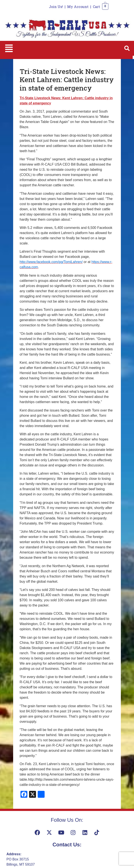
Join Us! (56, 7)
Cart (96, 7)
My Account (78, 7)
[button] (9, 48)
